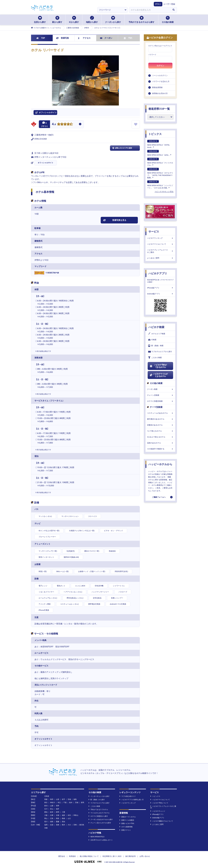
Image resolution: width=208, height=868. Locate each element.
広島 (52, 818)
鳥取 (58, 818)
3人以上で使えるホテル (160, 437)
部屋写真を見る (115, 220)
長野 (58, 806)
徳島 (52, 822)
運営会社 (62, 856)
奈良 (69, 815)
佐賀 (52, 825)
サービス (154, 232)
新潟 (46, 806)
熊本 (63, 825)
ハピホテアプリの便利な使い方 (132, 800)
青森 (46, 799)
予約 (128, 38)
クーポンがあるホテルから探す (101, 819)
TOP (41, 38)
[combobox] (150, 10)
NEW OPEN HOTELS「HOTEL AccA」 (159, 144)
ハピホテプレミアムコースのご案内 (160, 251)
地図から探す (92, 20)
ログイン (160, 66)
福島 (75, 799)
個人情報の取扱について (89, 856)
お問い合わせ (145, 856)
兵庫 (52, 815)
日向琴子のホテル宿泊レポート (101, 840)
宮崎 (75, 825)
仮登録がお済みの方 (160, 93)
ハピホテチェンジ (158, 811)
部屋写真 (63, 38)
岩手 (63, 799)
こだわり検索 (155, 358)
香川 (46, 822)
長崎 (58, 825)
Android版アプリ (160, 294)
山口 (69, 818)
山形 (58, 799)
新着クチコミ (125, 830)
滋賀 (63, 815)
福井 (58, 809)
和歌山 (76, 815)
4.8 (54, 124)
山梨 (52, 806)
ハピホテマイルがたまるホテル (159, 375)
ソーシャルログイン (160, 75)
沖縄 (46, 828)
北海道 (47, 796)
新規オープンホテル (128, 817)
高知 (63, 822)
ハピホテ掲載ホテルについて (162, 821)
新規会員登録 (157, 87)
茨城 (77, 803)
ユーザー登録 (169, 4)
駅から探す (57, 20)
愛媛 (58, 822)
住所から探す (40, 20)
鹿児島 (82, 825)
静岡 (58, 812)
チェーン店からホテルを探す (100, 823)
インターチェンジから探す (99, 796)
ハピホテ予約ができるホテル (158, 366)
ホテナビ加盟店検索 (160, 401)
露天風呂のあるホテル (160, 419)
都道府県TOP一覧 (159, 109)
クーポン (106, 38)
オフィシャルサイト (46, 163)
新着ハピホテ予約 (127, 823)
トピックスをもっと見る (164, 192)
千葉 (65, 803)
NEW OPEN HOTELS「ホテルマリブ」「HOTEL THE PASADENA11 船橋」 (160, 173)
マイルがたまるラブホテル (99, 813)
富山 (52, 809)
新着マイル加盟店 (127, 820)
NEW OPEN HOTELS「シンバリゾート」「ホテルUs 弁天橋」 (160, 185)
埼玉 (59, 803)
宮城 (69, 799)
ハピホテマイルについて (160, 244)
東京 (46, 803)
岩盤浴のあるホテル (160, 425)
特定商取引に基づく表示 (112, 856)
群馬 (83, 803)
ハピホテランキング (160, 238)
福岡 (46, 825)
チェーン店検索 (160, 395)
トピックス (155, 134)
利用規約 (72, 856)
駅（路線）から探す (97, 800)
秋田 (52, 799)
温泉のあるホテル (160, 443)
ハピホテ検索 (156, 327)
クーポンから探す (113, 20)
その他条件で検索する (160, 449)
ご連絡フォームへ (159, 497)
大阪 (46, 815)
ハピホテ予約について (159, 803)
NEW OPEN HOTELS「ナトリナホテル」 (160, 162)
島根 (63, 818)
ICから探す (74, 20)
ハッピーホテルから (160, 464)
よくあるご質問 (160, 258)
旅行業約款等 (131, 856)
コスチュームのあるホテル (160, 413)
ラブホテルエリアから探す (160, 352)
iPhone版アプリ (160, 288)
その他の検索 (168, 20)
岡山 (46, 818)
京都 (58, 815)
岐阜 (52, 812)
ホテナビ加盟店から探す (98, 816)
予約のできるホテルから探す (141, 20)
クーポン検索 (160, 389)
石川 (46, 809)
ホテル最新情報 (126, 827)
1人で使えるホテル (160, 431)
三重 (63, 812)
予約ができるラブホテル (98, 810)
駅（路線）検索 (156, 346)
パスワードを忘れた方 (161, 81)
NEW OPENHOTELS (96, 837)
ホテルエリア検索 (157, 334)
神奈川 (53, 803)
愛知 (46, 812)
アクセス (84, 38)
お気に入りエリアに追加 (122, 148)
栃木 (71, 803)
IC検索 (152, 340)
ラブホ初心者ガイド (128, 796)
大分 (69, 825)
